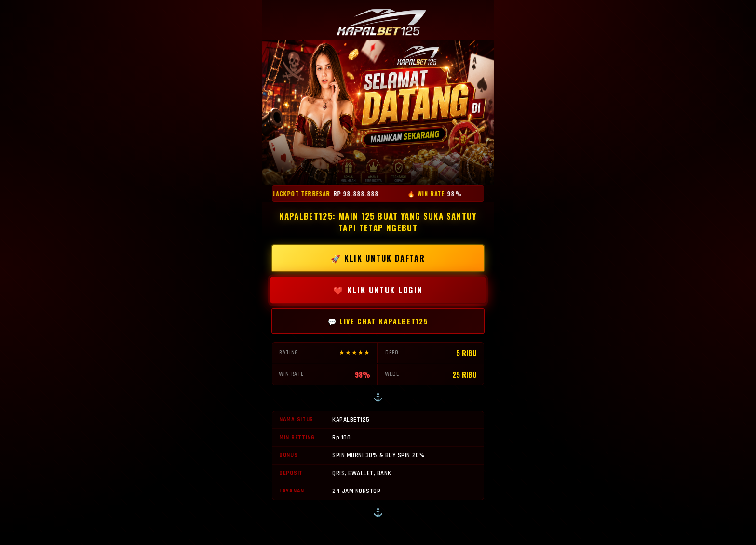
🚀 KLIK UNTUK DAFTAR (378, 258)
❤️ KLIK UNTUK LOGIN (378, 290)
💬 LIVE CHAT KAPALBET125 (378, 321)
